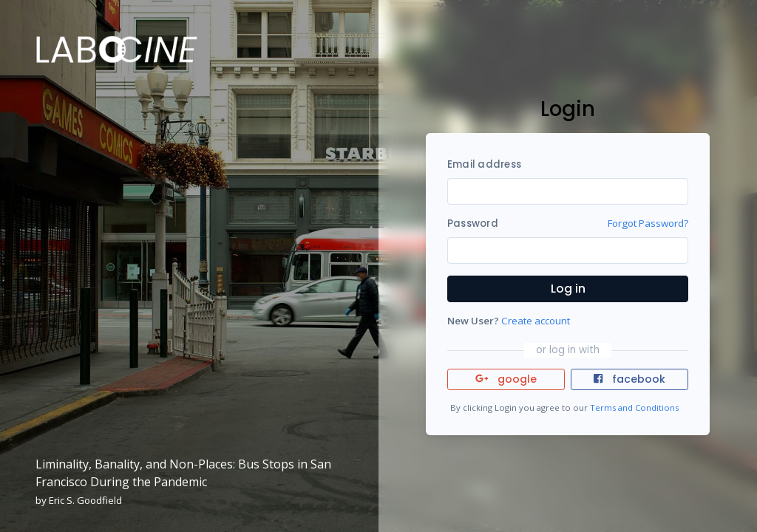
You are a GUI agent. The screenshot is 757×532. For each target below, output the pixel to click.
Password (473, 224)
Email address (484, 164)
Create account (536, 321)
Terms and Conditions (634, 407)
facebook (629, 379)
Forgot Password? (648, 223)
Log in (568, 289)
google (506, 379)
